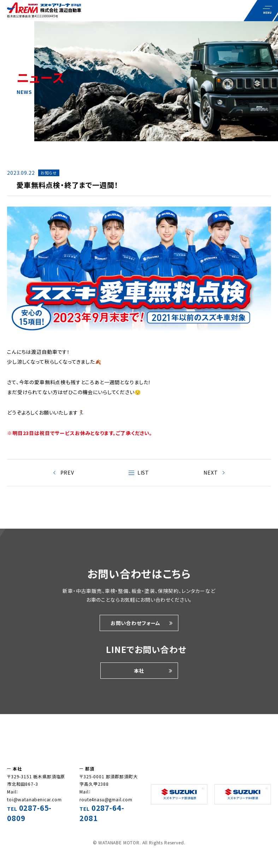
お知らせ (49, 173)
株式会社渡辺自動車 (139, 743)
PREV (67, 472)
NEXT (211, 472)
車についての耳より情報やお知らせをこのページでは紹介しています (44, 10)
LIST (143, 472)
